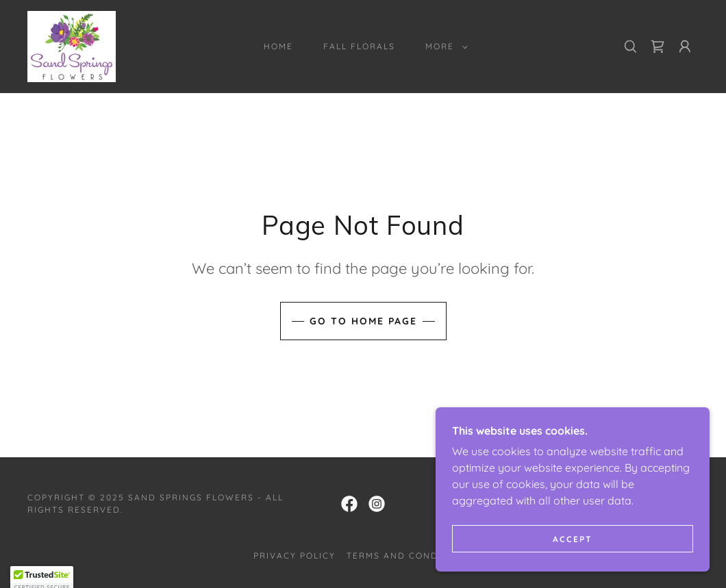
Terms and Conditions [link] (410, 555)
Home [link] (278, 46)
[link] (72, 45)
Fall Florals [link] (359, 46)
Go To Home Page (363, 321)
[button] (444, 47)
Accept (573, 549)
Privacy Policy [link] (295, 555)
